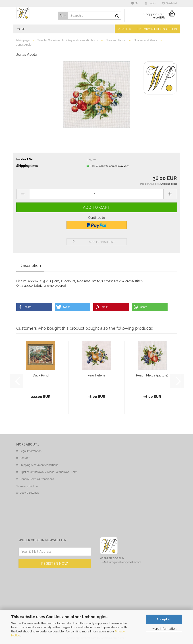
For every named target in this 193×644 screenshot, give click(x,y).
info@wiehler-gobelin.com (125, 562)
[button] (135, 3)
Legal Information (31, 451)
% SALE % (124, 29)
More (21, 29)
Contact (25, 458)
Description (30, 265)
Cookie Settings (29, 493)
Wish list (170, 3)
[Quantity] (97, 194)
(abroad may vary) (119, 166)
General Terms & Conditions (37, 479)
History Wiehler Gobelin (157, 29)
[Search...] (63, 16)
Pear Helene (96, 375)
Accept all (164, 619)
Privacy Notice (29, 486)
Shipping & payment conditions (39, 465)
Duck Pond (41, 375)
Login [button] (150, 3)
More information (164, 629)
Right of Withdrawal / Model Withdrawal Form (49, 472)
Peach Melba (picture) (152, 375)
